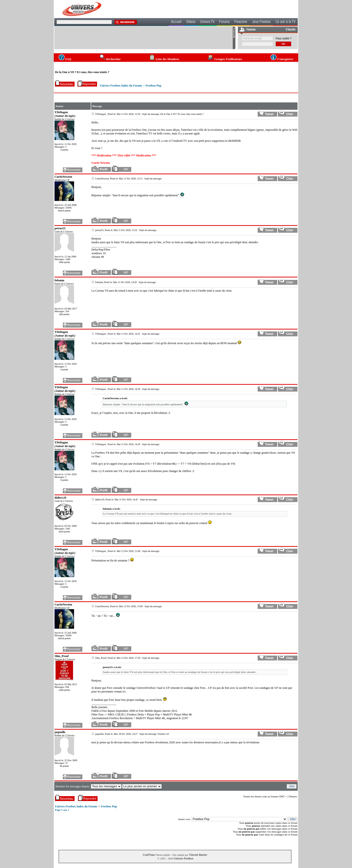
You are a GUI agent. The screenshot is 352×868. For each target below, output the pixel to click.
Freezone (241, 22)
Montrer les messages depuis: (73, 786)
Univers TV (207, 22)
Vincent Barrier (198, 855)
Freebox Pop (153, 86)
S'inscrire (291, 30)
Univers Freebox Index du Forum (121, 86)
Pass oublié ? (284, 38)
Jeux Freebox (261, 22)
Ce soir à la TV (285, 22)
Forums (224, 22)
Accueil (176, 22)
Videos (191, 22)
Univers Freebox (184, 858)
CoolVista (149, 855)
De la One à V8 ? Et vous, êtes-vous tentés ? (82, 72)
